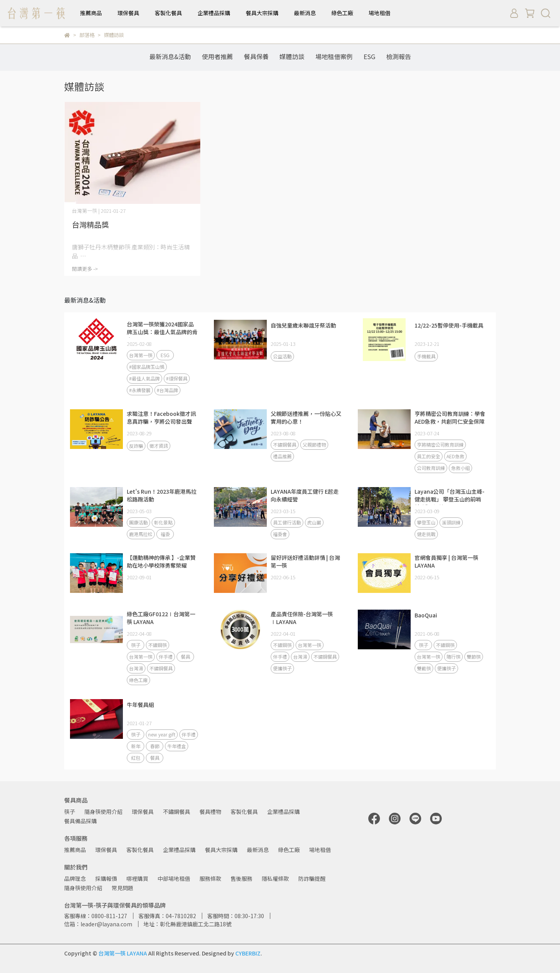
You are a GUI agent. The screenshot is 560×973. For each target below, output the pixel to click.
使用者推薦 (217, 56)
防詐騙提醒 (312, 878)
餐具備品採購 (80, 821)
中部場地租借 (174, 878)
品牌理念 (75, 878)
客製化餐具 (168, 13)
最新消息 (305, 13)
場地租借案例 (334, 56)
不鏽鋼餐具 (177, 812)
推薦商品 (91, 13)
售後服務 (241, 878)
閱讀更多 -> (85, 269)
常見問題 (122, 888)
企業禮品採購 (214, 13)
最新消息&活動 (170, 56)
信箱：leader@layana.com (98, 924)
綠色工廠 (342, 13)
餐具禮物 (210, 812)
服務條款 (210, 878)
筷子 (70, 812)
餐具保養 (256, 56)
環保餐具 (128, 13)
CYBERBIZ (248, 953)
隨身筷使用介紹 (103, 812)
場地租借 (380, 13)
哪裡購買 (137, 878)
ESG (369, 56)
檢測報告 (399, 56)
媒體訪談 (292, 56)
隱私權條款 (275, 878)
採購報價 (106, 878)
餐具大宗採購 (262, 13)
